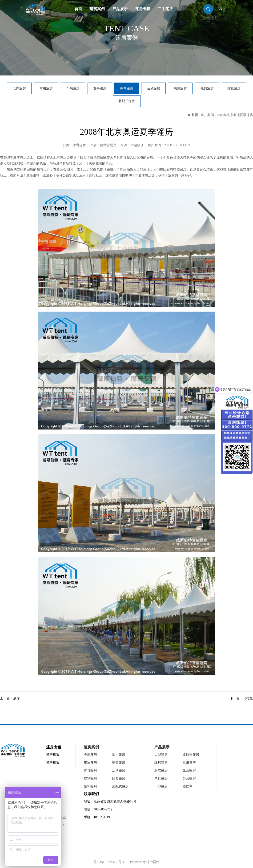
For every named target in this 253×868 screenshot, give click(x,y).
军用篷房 (46, 88)
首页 (78, 9)
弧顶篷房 (189, 770)
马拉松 (248, 698)
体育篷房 (127, 88)
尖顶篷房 (189, 778)
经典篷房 (207, 88)
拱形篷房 (189, 763)
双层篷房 (161, 770)
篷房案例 (97, 9)
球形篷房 (161, 763)
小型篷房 (161, 787)
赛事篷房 (100, 88)
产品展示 (120, 9)
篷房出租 (143, 9)
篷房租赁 (53, 755)
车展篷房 (73, 88)
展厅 (16, 698)
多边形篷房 (191, 755)
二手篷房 (165, 9)
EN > (221, 9)
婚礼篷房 (234, 88)
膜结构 (188, 787)
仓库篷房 (19, 88)
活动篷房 (153, 88)
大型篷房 (161, 755)
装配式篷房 (127, 101)
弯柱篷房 (161, 778)
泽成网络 (153, 862)
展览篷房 (180, 88)
